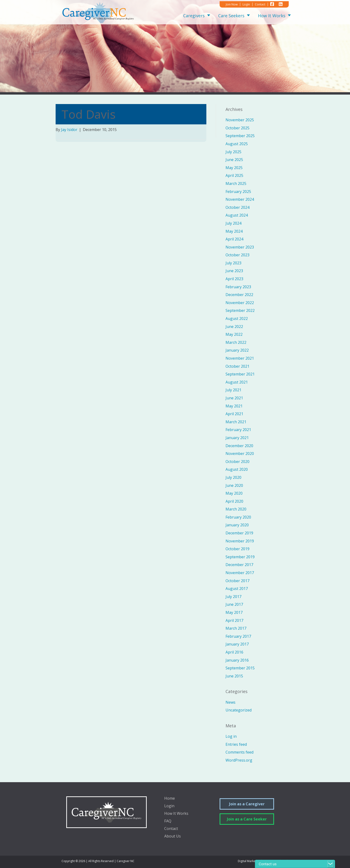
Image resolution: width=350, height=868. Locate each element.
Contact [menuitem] (171, 829)
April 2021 (234, 414)
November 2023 (240, 247)
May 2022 (234, 334)
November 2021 (240, 358)
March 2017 (236, 628)
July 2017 (233, 597)
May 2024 (234, 231)
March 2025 (236, 183)
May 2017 (234, 612)
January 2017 (237, 644)
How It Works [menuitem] (176, 814)
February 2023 (238, 287)
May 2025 (234, 168)
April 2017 (234, 620)
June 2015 (234, 676)
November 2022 (240, 303)
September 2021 (240, 374)
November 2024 (240, 199)
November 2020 (240, 454)
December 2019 (239, 533)
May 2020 (234, 493)
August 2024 (237, 215)
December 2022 (239, 295)
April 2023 (234, 279)
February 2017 (238, 636)
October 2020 (237, 462)
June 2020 (234, 485)
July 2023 (233, 263)
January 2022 (237, 350)
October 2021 (237, 366)
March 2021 (236, 422)
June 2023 (234, 271)
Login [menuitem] (169, 806)
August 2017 (237, 589)
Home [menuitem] (170, 799)
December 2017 (239, 565)
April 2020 (234, 501)
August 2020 (237, 469)
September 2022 (240, 310)
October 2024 (237, 207)
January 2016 (237, 660)
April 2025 (234, 175)
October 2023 (237, 255)
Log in (231, 736)
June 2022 (234, 327)
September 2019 (240, 557)
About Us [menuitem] (173, 836)
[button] (208, 16)
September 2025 (240, 136)
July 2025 (233, 152)
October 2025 (237, 128)
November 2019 (240, 541)
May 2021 (234, 406)
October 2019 (237, 549)
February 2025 (238, 192)
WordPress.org (239, 760)
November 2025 (240, 120)
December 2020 (239, 446)
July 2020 (233, 477)
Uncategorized (239, 710)
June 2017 (234, 604)
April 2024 (234, 239)
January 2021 (237, 438)
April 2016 (234, 652)
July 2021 (233, 390)
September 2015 (240, 668)
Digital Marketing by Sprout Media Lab (263, 861)
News (230, 702)
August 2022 (237, 318)
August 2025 (237, 144)
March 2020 (236, 509)
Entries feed (236, 744)
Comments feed (239, 752)
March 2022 (236, 342)
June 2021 (234, 398)
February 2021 (238, 430)
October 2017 (237, 581)
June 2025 (234, 160)
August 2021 (237, 382)
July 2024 (233, 223)
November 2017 (240, 573)
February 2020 (238, 517)
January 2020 (237, 525)
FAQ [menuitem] (168, 821)
